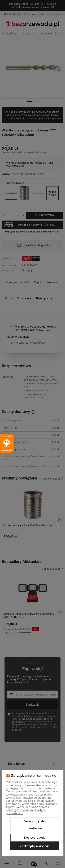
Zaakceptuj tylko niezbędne (35, 825)
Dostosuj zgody (35, 838)
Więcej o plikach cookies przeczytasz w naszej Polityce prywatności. (27, 810)
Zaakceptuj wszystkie (35, 846)
